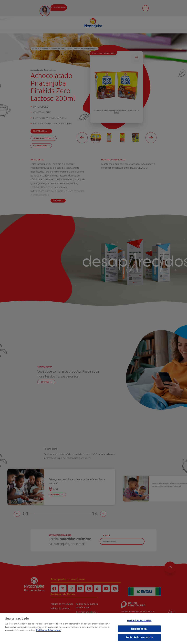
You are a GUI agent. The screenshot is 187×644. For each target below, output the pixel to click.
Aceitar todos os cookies (139, 638)
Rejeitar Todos (139, 630)
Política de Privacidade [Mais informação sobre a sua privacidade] (48, 631)
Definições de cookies (139, 621)
